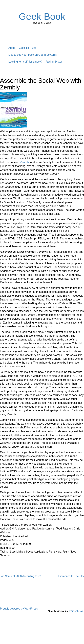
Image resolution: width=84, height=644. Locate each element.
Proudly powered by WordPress (19, 609)
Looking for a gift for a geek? (25, 62)
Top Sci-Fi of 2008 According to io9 (21, 576)
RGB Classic (76, 611)
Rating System (55, 62)
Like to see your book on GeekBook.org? (33, 55)
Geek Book (42, 16)
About (12, 48)
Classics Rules (28, 48)
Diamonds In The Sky (71, 576)
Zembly (24, 162)
